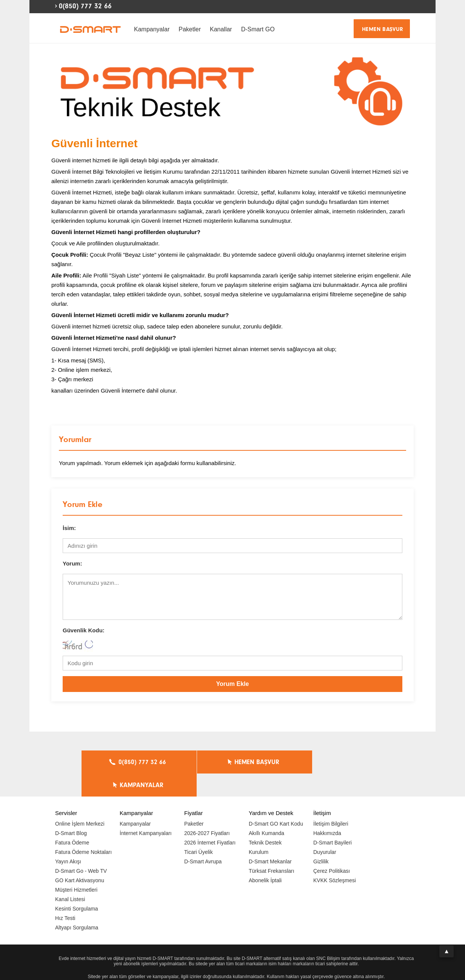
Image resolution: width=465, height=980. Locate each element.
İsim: (69, 528)
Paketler (190, 29)
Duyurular (325, 829)
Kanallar (221, 29)
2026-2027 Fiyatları (207, 810)
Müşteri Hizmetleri (76, 867)
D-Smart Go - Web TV (81, 848)
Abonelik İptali (265, 857)
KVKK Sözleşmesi (335, 857)
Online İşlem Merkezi (80, 801)
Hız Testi (65, 895)
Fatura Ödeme (72, 820)
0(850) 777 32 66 (85, 6)
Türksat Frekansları (272, 848)
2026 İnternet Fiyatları (210, 820)
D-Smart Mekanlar (270, 838)
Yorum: (72, 563)
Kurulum (259, 829)
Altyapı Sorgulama (77, 904)
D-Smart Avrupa (203, 838)
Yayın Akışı (68, 838)
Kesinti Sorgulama (77, 886)
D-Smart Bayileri (333, 820)
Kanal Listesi (70, 876)
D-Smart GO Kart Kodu (276, 801)
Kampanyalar (152, 29)
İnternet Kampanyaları (146, 810)
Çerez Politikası (332, 848)
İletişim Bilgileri (331, 801)
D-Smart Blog (71, 810)
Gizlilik (321, 838)
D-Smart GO (258, 29)
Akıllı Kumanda (266, 810)
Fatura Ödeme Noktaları (83, 829)
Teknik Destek (265, 820)
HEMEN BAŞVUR (383, 29)
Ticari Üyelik (199, 829)
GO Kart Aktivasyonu (80, 857)
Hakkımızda (327, 810)
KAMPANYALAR (335, 762)
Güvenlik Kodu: (84, 630)
